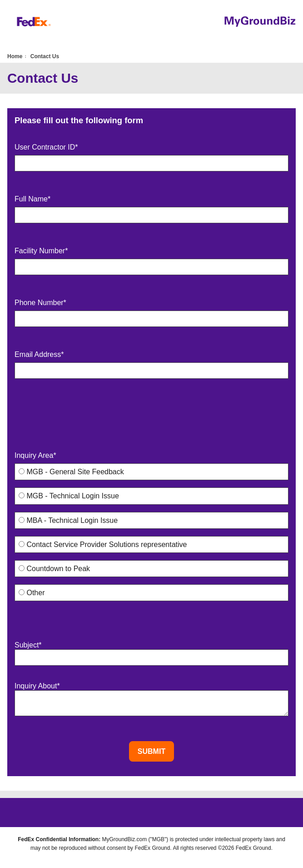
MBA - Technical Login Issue (68, 520)
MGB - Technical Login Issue (69, 496)
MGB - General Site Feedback (71, 472)
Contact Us (45, 56)
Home (15, 56)
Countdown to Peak (54, 569)
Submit (151, 751)
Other (32, 593)
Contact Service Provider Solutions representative (103, 544)
